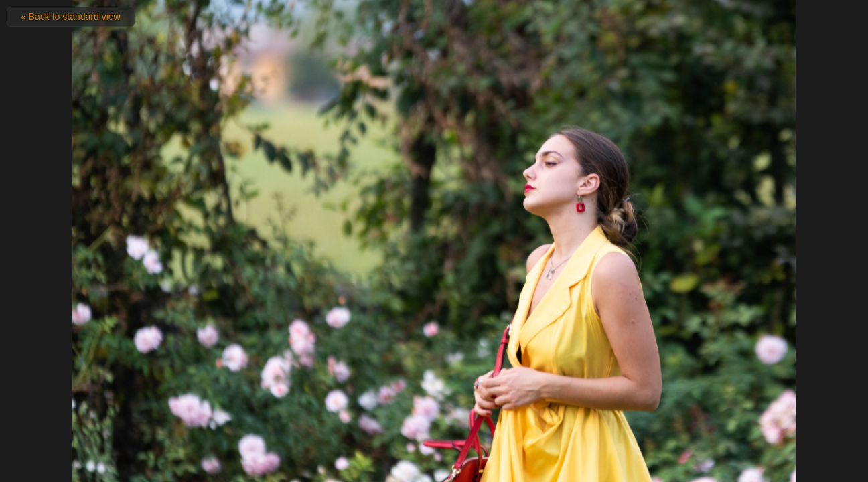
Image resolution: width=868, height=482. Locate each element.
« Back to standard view (71, 17)
